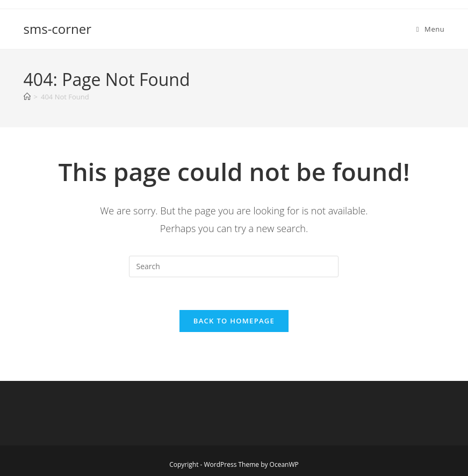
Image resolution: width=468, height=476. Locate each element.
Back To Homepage (234, 321)
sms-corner (58, 29)
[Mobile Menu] (431, 29)
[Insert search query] (234, 266)
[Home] (27, 97)
